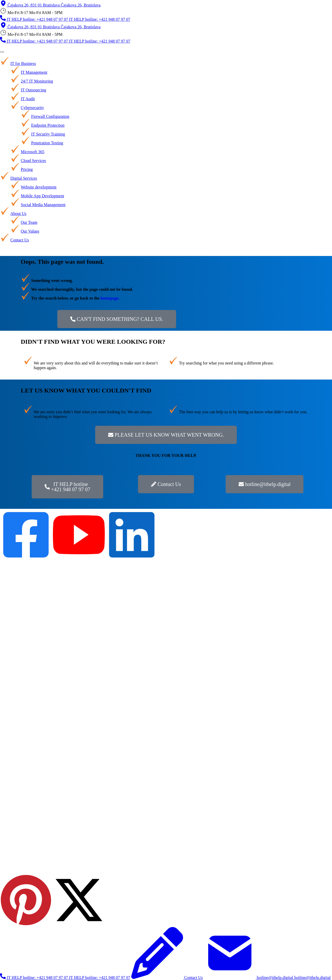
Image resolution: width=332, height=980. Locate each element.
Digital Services (24, 178)
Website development (39, 187)
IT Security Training (48, 134)
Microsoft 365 (33, 152)
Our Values (30, 231)
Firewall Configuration (50, 116)
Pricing (27, 169)
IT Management (34, 72)
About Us (18, 214)
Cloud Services (33, 161)
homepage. (110, 298)
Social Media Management (43, 205)
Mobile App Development (42, 196)
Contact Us (20, 240)
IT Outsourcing (33, 90)
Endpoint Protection (48, 125)
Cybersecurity (32, 108)
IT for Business (23, 63)
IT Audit (28, 99)
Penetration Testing (47, 143)
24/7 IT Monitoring (37, 81)
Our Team (29, 222)
